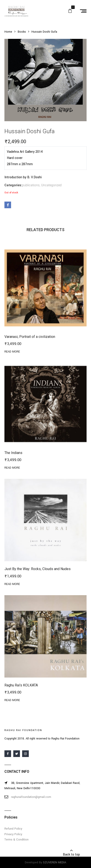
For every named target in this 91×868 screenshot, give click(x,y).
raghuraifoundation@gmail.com (31, 797)
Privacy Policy (13, 834)
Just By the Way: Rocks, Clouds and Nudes (38, 569)
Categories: (13, 185)
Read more (12, 352)
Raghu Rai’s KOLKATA (21, 685)
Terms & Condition (16, 840)
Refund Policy (13, 829)
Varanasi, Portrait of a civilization (30, 337)
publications (31, 185)
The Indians (13, 453)
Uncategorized (51, 185)
